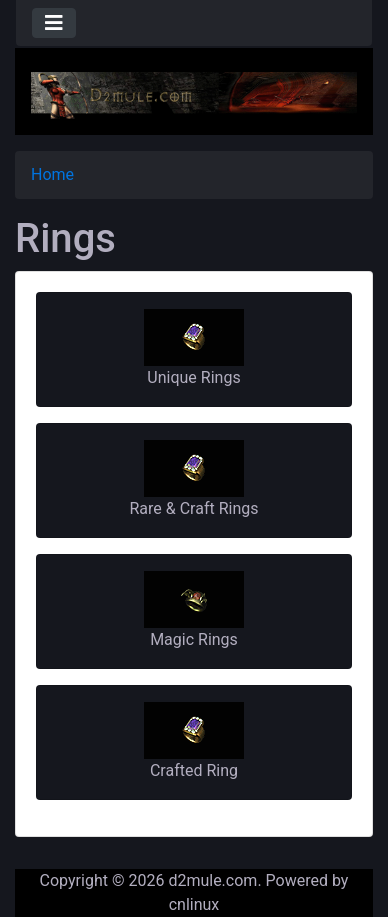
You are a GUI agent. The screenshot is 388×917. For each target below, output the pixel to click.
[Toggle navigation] (54, 23)
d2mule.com (212, 880)
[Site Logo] (194, 94)
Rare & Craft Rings (193, 479)
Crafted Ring (194, 741)
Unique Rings (194, 348)
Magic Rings (194, 610)
